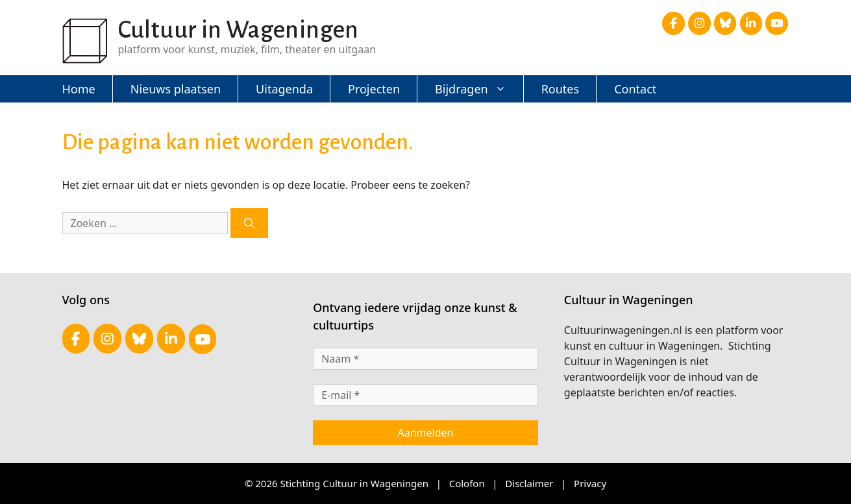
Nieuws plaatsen (176, 89)
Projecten (374, 89)
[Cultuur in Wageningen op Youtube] (777, 24)
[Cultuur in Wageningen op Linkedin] (751, 24)
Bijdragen (479, 89)
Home (79, 89)
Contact (635, 89)
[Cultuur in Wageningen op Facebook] (673, 24)
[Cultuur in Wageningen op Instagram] (699, 24)
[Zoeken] (249, 223)
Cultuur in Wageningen (239, 30)
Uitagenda (284, 89)
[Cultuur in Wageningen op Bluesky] (725, 24)
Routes (560, 89)
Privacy (590, 483)
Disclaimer (529, 483)
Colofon (467, 483)
